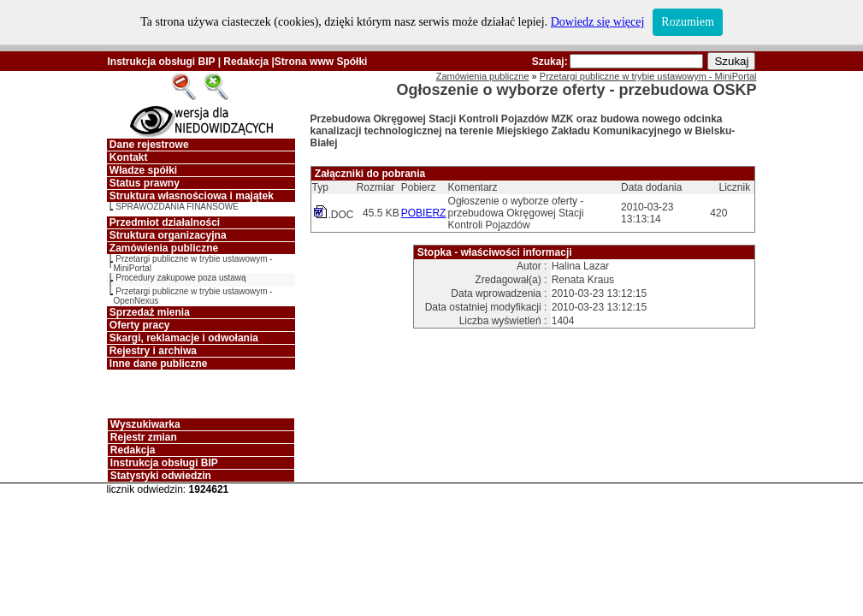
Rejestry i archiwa (153, 351)
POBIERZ (424, 213)
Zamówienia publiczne (164, 248)
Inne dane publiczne (159, 364)
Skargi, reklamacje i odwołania (184, 338)
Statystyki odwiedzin (161, 476)
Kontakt (129, 157)
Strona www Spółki (321, 62)
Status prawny (145, 183)
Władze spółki (143, 170)
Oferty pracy (140, 325)
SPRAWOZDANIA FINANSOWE (177, 207)
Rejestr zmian (144, 437)
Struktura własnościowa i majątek (192, 196)
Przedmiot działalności (165, 222)
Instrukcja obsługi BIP (162, 62)
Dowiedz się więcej (598, 22)
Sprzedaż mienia (150, 312)
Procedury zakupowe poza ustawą (180, 278)
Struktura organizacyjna (168, 235)
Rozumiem (687, 22)
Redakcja (246, 62)
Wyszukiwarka (145, 424)
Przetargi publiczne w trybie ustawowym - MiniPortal (648, 76)
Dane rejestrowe (149, 145)
